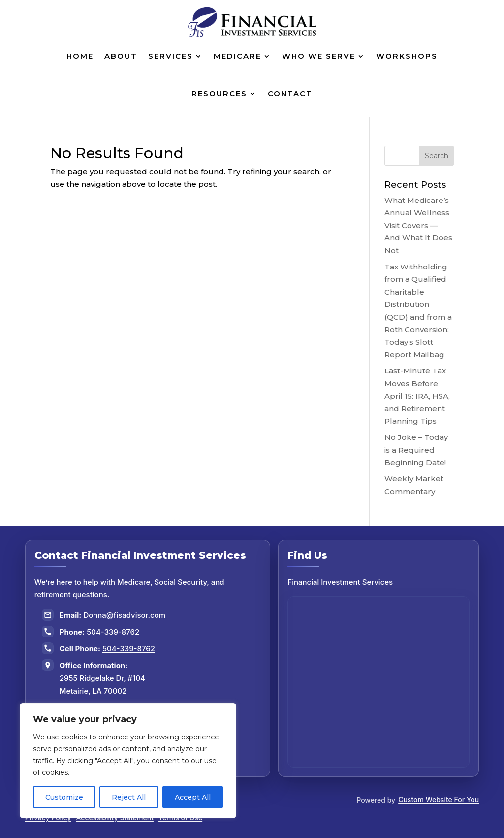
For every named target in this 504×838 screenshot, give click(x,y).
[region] (128, 761)
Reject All (129, 797)
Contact (290, 93)
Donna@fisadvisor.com (124, 615)
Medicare (237, 56)
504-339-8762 (113, 632)
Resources (219, 93)
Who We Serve (319, 56)
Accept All (193, 797)
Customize (64, 797)
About (121, 56)
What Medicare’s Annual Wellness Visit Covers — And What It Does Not (418, 225)
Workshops (407, 56)
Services (171, 56)
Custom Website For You (439, 799)
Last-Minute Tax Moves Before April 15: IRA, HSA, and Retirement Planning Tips (417, 396)
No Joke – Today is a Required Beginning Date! (416, 450)
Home (80, 56)
